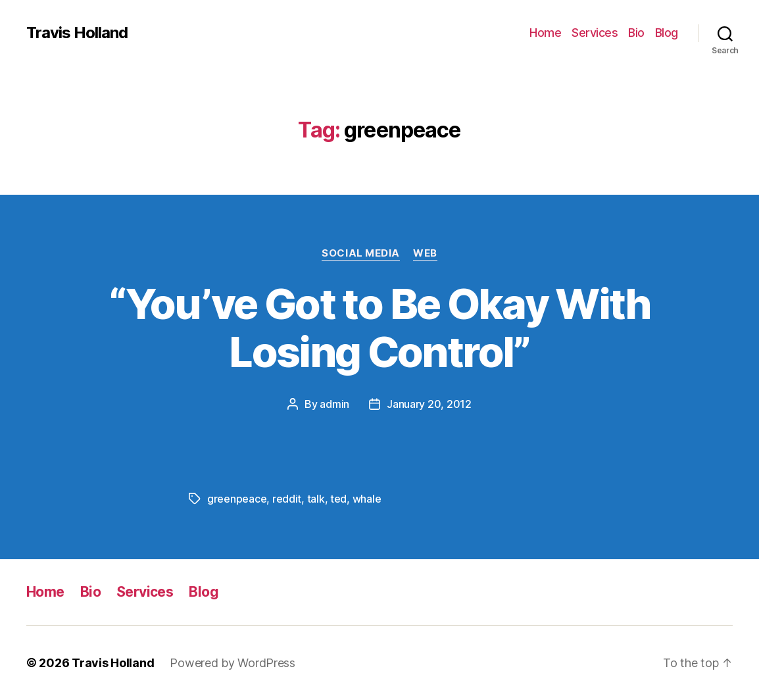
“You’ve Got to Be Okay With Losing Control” (379, 328)
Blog (667, 33)
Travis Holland (77, 33)
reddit (287, 499)
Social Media (361, 253)
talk (316, 499)
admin (334, 404)
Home (545, 33)
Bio (636, 33)
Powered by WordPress (233, 663)
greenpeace (237, 499)
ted (338, 499)
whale (367, 499)
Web (425, 253)
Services (595, 33)
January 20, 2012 (429, 404)
